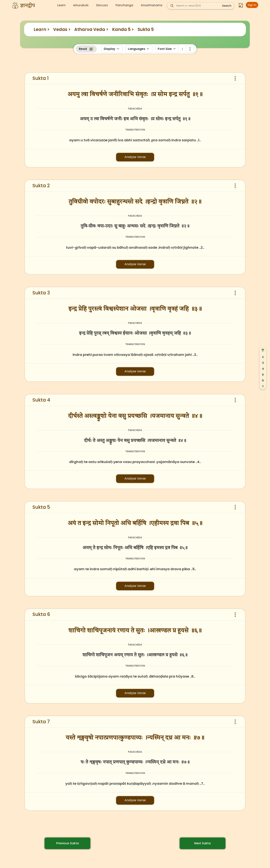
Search (227, 6)
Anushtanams (152, 5)
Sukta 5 (146, 29)
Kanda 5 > (123, 29)
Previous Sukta (68, 843)
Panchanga (124, 5)
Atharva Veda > (91, 29)
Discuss (102, 5)
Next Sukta (202, 843)
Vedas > (62, 29)
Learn (61, 5)
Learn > (42, 29)
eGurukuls (81, 5)
